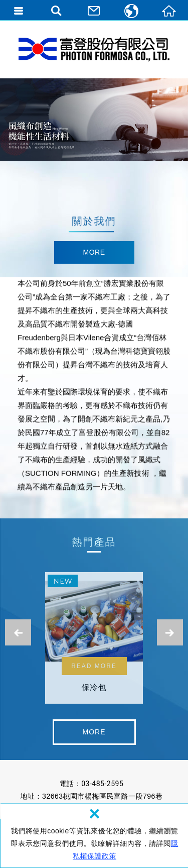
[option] (94, 120)
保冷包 (94, 641)
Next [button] (170, 632)
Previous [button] (18, 632)
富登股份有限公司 (94, 49)
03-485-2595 (102, 784)
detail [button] (94, 253)
